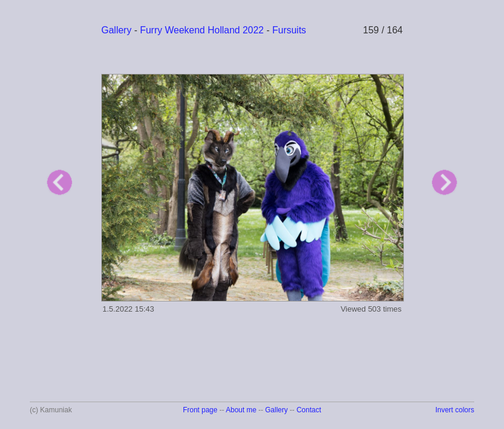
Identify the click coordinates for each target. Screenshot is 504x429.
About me (241, 410)
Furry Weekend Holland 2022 (202, 30)
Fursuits (289, 30)
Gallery (116, 30)
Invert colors (455, 410)
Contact (309, 410)
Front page (200, 410)
